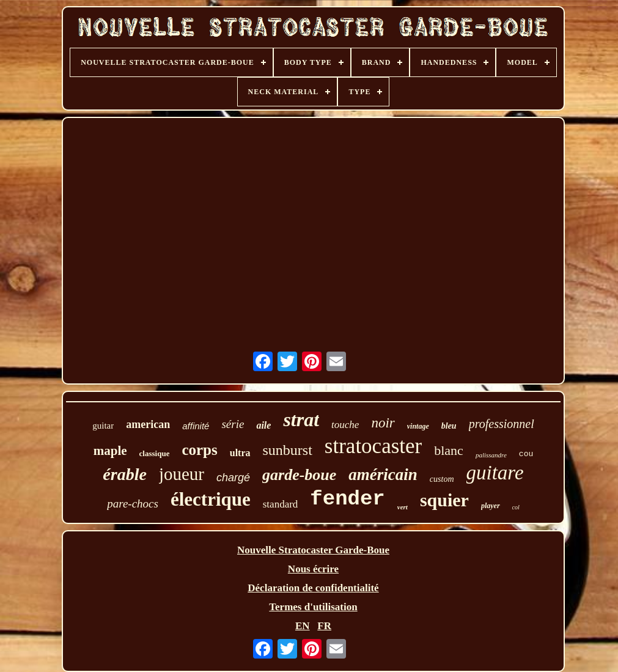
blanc (449, 450)
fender (347, 499)
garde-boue (299, 475)
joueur (182, 474)
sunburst (288, 450)
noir (383, 423)
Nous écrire (313, 569)
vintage (418, 426)
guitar (103, 426)
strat (301, 419)
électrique (211, 499)
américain (383, 474)
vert (403, 507)
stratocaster (373, 446)
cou (526, 454)
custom (442, 479)
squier (444, 500)
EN (303, 626)
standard (281, 504)
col (516, 507)
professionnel (502, 424)
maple (110, 451)
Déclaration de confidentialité (313, 588)
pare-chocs (133, 504)
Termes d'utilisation (313, 607)
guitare (495, 473)
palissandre (491, 455)
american (148, 424)
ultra (240, 453)
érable (125, 474)
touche (345, 425)
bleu (449, 426)
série (233, 424)
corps (199, 450)
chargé (233, 478)
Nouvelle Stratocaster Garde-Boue (313, 550)
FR (324, 626)
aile (263, 425)
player (491, 506)
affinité (196, 426)
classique (155, 453)
